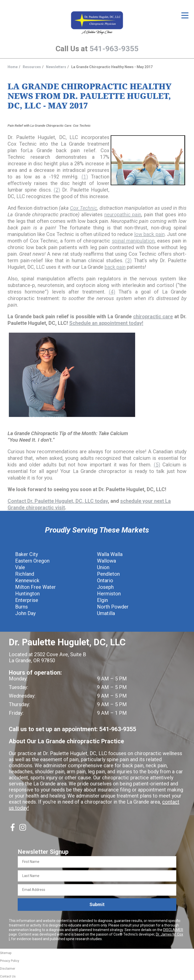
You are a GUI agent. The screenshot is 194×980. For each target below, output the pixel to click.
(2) (57, 190)
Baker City (27, 554)
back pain (115, 267)
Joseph (105, 587)
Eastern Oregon (32, 561)
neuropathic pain (123, 215)
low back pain (149, 234)
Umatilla (106, 613)
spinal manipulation (133, 241)
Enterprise (27, 600)
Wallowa (106, 561)
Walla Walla (110, 554)
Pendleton (108, 574)
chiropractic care (153, 316)
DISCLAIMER (173, 930)
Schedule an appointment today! (106, 323)
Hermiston (109, 594)
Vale (20, 567)
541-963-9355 (114, 49)
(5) (157, 465)
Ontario (105, 580)
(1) (85, 177)
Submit (97, 904)
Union (103, 567)
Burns (21, 607)
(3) (128, 260)
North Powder (113, 607)
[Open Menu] (185, 15)
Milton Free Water (35, 587)
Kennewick (27, 580)
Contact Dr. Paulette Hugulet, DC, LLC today (58, 501)
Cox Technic (83, 208)
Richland (25, 574)
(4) (112, 292)
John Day (25, 613)
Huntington (27, 594)
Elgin (102, 600)
